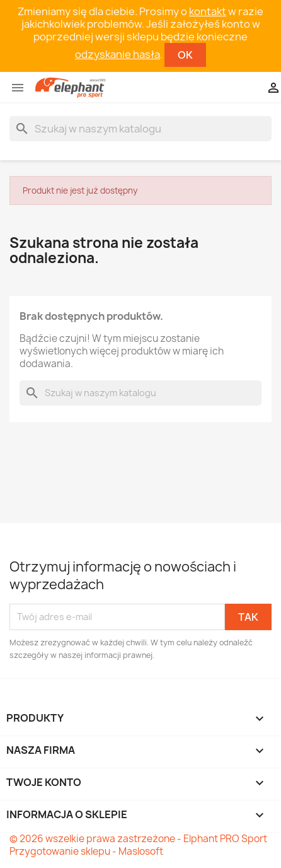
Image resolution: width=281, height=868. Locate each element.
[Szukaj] (140, 129)
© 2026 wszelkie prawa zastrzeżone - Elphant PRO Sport (138, 839)
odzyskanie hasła (118, 54)
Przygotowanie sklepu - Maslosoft (86, 851)
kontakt (208, 11)
